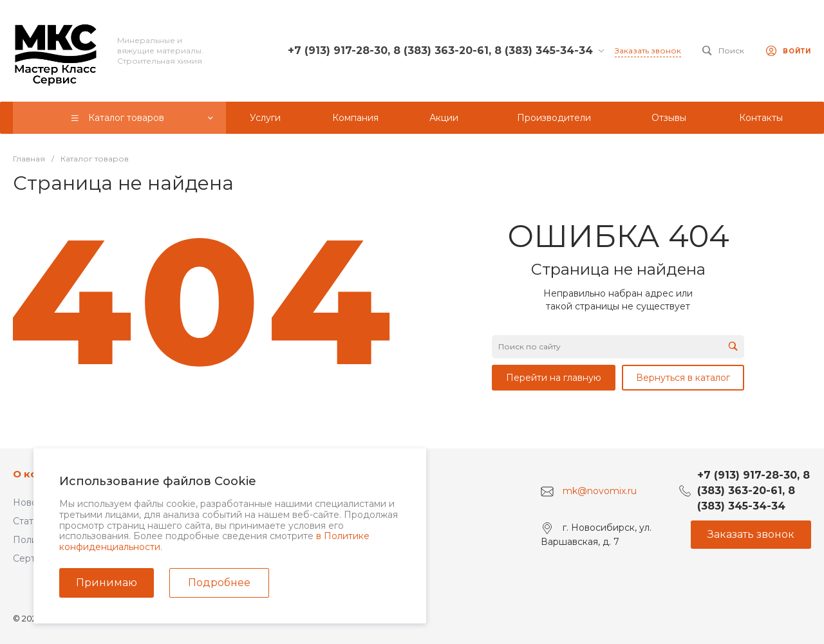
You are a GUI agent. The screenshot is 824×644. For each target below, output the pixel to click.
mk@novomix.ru (600, 491)
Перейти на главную (554, 378)
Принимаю (107, 583)
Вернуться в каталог (683, 378)
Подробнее (219, 583)
